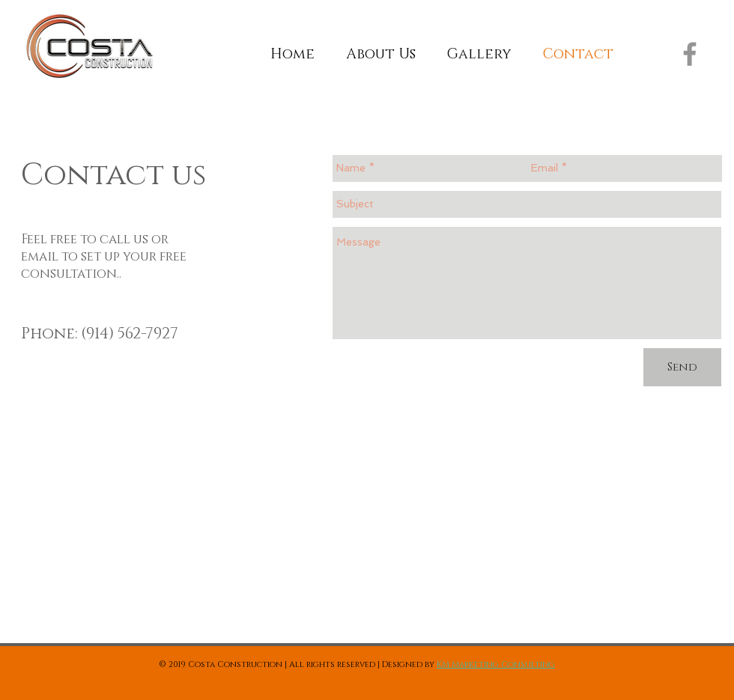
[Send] (682, 367)
